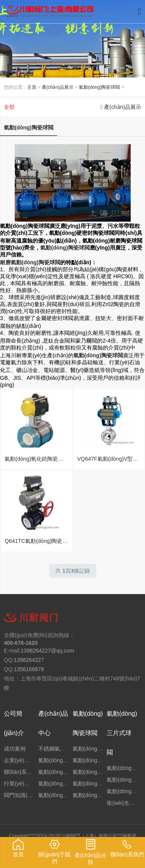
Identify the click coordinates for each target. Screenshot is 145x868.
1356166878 (29, 669)
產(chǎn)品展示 (58, 87)
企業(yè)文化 (19, 760)
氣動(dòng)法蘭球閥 (62, 760)
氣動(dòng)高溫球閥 (97, 772)
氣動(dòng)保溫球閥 (97, 784)
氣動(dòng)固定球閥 (62, 772)
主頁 (32, 87)
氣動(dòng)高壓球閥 (97, 760)
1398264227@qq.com (48, 651)
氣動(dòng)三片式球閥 (122, 733)
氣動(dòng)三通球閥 (62, 795)
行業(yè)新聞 (19, 784)
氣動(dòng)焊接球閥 (97, 749)
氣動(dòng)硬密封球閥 (65, 784)
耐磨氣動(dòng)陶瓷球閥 (30, 262)
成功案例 (15, 749)
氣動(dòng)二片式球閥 (99, 795)
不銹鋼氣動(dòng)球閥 (65, 749)
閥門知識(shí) (20, 795)
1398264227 (29, 660)
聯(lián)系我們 (21, 772)
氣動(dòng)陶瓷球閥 (100, 87)
